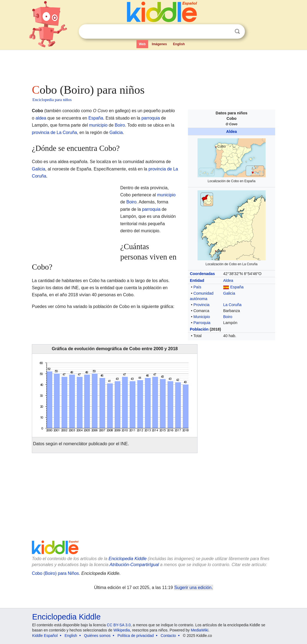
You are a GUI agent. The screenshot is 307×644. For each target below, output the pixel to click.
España (237, 287)
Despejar (226, 32)
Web (142, 44)
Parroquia (202, 323)
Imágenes (159, 44)
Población (199, 329)
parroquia (151, 118)
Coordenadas (202, 274)
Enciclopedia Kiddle (127, 559)
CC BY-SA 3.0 (119, 625)
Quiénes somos (97, 636)
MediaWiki (200, 630)
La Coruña (232, 305)
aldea (41, 118)
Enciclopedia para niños (52, 100)
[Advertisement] (153, 65)
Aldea (231, 132)
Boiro (228, 317)
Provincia (201, 305)
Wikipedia (122, 630)
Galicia (229, 293)
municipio (98, 125)
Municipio (202, 317)
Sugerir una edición (193, 587)
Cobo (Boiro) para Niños (55, 573)
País (197, 287)
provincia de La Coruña (54, 132)
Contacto (168, 636)
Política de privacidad (136, 636)
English (179, 44)
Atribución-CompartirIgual (134, 565)
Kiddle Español (45, 636)
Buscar (237, 31)
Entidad (197, 280)
